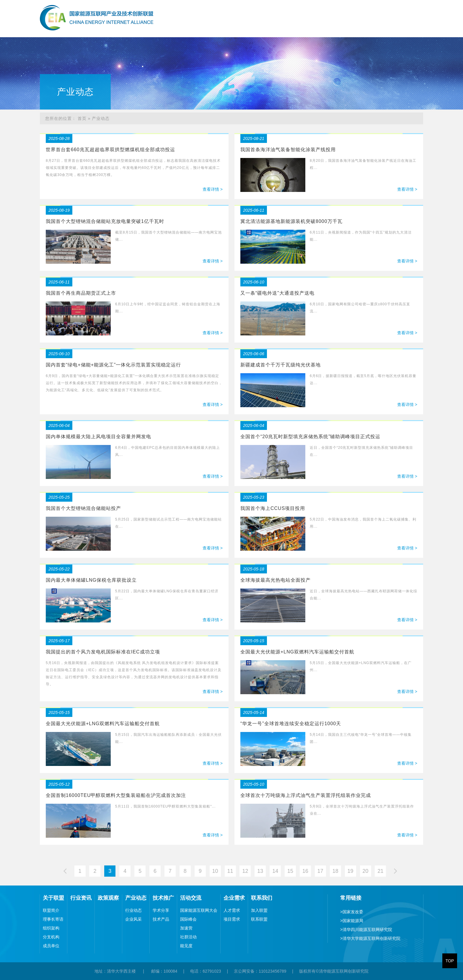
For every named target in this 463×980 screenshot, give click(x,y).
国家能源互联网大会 (199, 910)
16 (305, 871)
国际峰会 (188, 919)
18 (335, 871)
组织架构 (51, 928)
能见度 (186, 946)
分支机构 (51, 937)
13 (260, 871)
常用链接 (351, 898)
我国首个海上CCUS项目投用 (273, 508)
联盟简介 (51, 910)
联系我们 (439, 28)
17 (320, 871)
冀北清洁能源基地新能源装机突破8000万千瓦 (291, 221)
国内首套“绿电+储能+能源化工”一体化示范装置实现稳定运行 (113, 365)
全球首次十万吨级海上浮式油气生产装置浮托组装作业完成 (306, 795)
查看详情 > (213, 189)
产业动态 (311, 28)
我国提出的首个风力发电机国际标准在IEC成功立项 (103, 652)
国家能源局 (352, 921)
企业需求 (407, 28)
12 (245, 871)
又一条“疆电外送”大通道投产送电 (277, 293)
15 (290, 871)
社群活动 (188, 937)
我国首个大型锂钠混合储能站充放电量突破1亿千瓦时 (105, 221)
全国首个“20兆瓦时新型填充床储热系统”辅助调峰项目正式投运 (310, 437)
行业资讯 (247, 28)
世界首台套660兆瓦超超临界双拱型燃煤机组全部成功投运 (110, 150)
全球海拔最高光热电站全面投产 (275, 580)
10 (215, 871)
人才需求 (232, 910)
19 (350, 871)
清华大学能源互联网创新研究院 (370, 938)
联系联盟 (259, 919)
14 (275, 871)
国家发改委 (352, 912)
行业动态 (133, 910)
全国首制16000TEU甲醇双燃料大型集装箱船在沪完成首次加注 (116, 795)
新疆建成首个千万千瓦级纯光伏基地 (281, 365)
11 (230, 871)
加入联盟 (259, 910)
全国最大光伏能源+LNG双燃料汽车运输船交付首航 (297, 652)
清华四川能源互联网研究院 (366, 930)
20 (366, 871)
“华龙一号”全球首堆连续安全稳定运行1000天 (291, 724)
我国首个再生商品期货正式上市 (81, 293)
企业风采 (133, 919)
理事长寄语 (53, 919)
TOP (450, 961)
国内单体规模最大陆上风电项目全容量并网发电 (98, 437)
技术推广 (343, 28)
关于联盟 (216, 28)
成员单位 (51, 946)
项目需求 (232, 919)
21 (380, 871)
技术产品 (161, 919)
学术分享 (161, 910)
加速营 (186, 928)
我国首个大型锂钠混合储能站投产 (83, 508)
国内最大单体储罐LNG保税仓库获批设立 (91, 580)
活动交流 (375, 28)
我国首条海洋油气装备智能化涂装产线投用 (288, 150)
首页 (189, 28)
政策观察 (279, 28)
